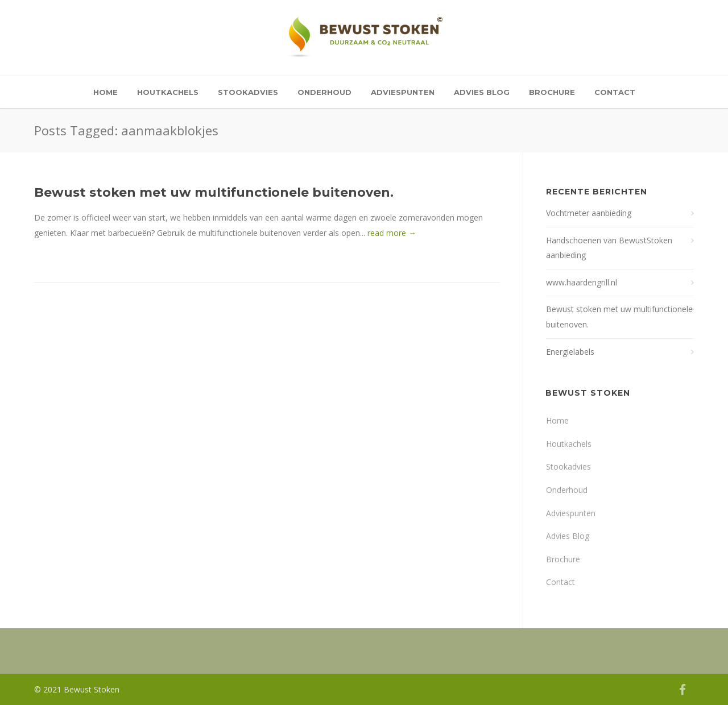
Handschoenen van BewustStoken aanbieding (609, 248)
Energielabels (570, 352)
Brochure (552, 92)
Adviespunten (403, 92)
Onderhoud (324, 92)
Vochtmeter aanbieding (589, 213)
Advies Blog (482, 92)
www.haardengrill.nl (582, 282)
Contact (615, 92)
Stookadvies (248, 92)
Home (106, 92)
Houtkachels (168, 92)
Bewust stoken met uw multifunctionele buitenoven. (214, 192)
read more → (392, 233)
